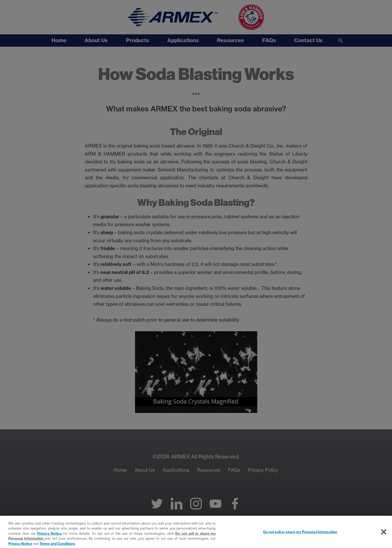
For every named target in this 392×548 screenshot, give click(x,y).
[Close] (384, 534)
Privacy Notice (49, 536)
